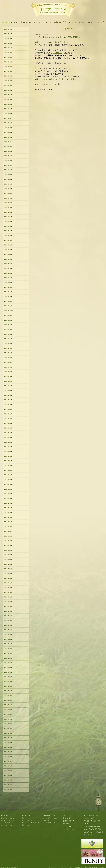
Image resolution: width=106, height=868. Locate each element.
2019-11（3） (9, 386)
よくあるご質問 (6, 823)
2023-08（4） (9, 179)
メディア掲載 (67, 826)
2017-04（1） (9, 527)
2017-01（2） (9, 541)
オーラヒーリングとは (7, 820)
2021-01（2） (9, 325)
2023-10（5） (9, 170)
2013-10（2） (9, 714)
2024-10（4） (9, 114)
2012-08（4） (9, 780)
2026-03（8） (9, 34)
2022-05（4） (9, 250)
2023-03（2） (9, 203)
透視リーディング (27, 818)
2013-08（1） (9, 724)
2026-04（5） (9, 29)
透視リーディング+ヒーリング (30, 823)
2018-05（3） (9, 470)
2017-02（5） (9, 536)
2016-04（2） (9, 583)
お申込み (58, 53)
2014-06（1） (9, 686)
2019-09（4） (9, 395)
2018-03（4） (9, 480)
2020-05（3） (9, 358)
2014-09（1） (9, 672)
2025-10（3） (9, 57)
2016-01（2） (9, 597)
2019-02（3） (9, 428)
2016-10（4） (9, 555)
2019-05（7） (9, 414)
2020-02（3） (9, 372)
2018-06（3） (9, 466)
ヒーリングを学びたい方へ (9, 825)
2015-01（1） (9, 653)
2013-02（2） (9, 752)
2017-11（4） (9, 498)
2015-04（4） (9, 639)
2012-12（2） (9, 761)
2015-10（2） (9, 611)
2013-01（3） (9, 757)
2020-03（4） (9, 367)
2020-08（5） (9, 344)
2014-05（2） (9, 691)
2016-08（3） (9, 564)
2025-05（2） (9, 81)
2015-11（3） (9, 606)
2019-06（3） (9, 409)
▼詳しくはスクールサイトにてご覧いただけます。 (55, 79)
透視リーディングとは (7, 818)
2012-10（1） (9, 771)
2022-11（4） (9, 222)
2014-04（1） (9, 696)
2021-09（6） (9, 287)
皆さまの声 (46, 820)
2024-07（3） (9, 128)
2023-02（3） (9, 208)
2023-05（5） (9, 193)
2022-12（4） (9, 217)
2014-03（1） (9, 700)
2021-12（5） (9, 273)
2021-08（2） (9, 292)
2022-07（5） (9, 240)
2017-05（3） (9, 522)
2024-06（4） (9, 132)
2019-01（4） (9, 433)
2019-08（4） (9, 400)
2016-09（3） (9, 560)
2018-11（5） (9, 442)
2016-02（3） (9, 592)
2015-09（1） (9, 616)
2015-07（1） (9, 625)
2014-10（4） (9, 667)
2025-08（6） (9, 67)
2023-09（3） (9, 175)
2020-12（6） (9, 329)
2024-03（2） (9, 146)
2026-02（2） (9, 39)
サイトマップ (99, 22)
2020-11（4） (9, 334)
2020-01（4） (9, 376)
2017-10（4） (9, 503)
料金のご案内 (67, 818)
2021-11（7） (9, 278)
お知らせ (66, 824)
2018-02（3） (9, 484)
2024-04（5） (9, 142)
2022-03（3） (9, 259)
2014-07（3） (9, 681)
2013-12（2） (9, 710)
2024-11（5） (9, 109)
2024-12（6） (9, 104)
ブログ (90, 22)
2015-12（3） (9, 602)
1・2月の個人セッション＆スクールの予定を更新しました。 (60, 37)
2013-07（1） (9, 728)
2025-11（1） (9, 53)
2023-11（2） (9, 165)
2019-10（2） (9, 391)
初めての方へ (14, 22)
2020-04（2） (9, 362)
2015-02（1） (9, 649)
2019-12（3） (9, 381)
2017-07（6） (9, 517)
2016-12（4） (9, 545)
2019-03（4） (9, 423)
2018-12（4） (9, 438)
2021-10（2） (9, 283)
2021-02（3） (9, 320)
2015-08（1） (9, 621)
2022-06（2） (9, 245)
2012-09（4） (9, 775)
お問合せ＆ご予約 (60, 22)
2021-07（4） (9, 297)
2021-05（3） (9, 306)
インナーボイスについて (77, 22)
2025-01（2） (9, 100)
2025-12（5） (9, 48)
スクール (37, 22)
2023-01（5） (9, 212)
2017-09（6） (9, 508)
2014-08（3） (9, 677)
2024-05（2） (9, 137)
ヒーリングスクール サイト (50, 823)
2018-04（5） (9, 475)
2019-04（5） (9, 419)
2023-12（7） (9, 161)
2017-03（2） (9, 531)
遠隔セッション (26, 825)
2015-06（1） (9, 630)
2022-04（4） (9, 254)
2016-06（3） (9, 574)
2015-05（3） (9, 635)
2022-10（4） (9, 226)
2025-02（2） (9, 95)
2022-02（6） (9, 264)
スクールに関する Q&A (49, 818)
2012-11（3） (9, 766)
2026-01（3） (9, 43)
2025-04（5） (9, 86)
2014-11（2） (9, 663)
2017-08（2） (9, 513)
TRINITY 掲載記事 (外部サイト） (94, 826)
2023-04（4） (9, 198)
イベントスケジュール (69, 829)
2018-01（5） (9, 489)
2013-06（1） (9, 733)
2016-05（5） (9, 578)
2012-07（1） (9, 785)
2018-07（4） (9, 461)
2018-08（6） (9, 456)
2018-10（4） (9, 447)
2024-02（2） (9, 151)
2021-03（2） (9, 315)
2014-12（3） (9, 658)
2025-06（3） (9, 76)
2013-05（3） (9, 738)
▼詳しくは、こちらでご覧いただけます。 (52, 42)
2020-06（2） (9, 353)
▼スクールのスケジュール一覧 (47, 84)
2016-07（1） (9, 569)
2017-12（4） (9, 494)
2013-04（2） (9, 743)
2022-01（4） (9, 269)
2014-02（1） (9, 705)
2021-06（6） (9, 301)
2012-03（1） (9, 790)
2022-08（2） (9, 236)
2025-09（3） (9, 62)
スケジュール (47, 22)
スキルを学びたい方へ (49, 815)
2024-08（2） (9, 123)
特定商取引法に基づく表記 (92, 821)
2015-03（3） (9, 644)
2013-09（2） (9, 719)
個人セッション (26, 22)
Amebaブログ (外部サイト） (93, 829)
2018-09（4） (9, 452)
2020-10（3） (9, 339)
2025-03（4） (9, 90)
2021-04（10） (9, 311)
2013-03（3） (9, 747)
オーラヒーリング (27, 820)
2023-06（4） (9, 189)
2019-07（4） (9, 405)
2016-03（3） (9, 588)
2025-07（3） (9, 71)
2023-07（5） (9, 184)
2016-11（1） (9, 550)
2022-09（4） (9, 231)
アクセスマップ (89, 818)
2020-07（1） (9, 348)
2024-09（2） (9, 118)
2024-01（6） (9, 156)
